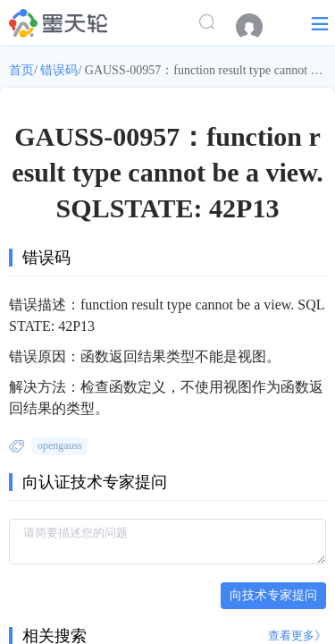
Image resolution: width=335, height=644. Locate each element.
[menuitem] (258, 27)
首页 (21, 70)
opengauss (60, 445)
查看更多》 (297, 636)
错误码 (59, 70)
